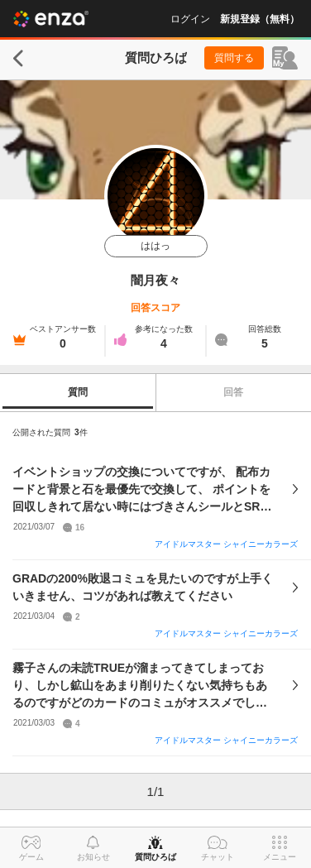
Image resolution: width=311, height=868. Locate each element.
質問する (234, 58)
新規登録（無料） (260, 19)
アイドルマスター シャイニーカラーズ (226, 544)
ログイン (190, 19)
